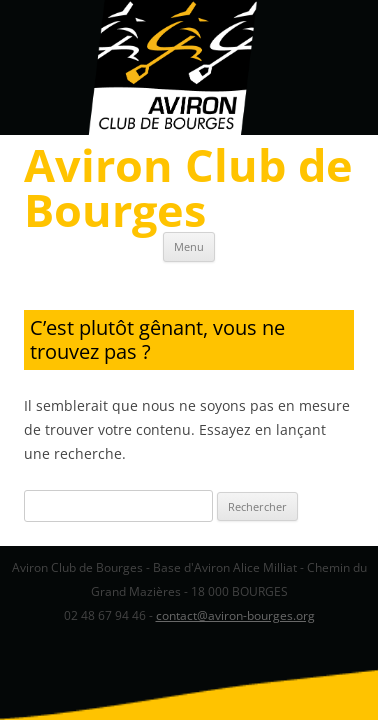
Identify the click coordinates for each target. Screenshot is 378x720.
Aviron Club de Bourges (188, 187)
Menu (189, 246)
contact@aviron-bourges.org (235, 615)
